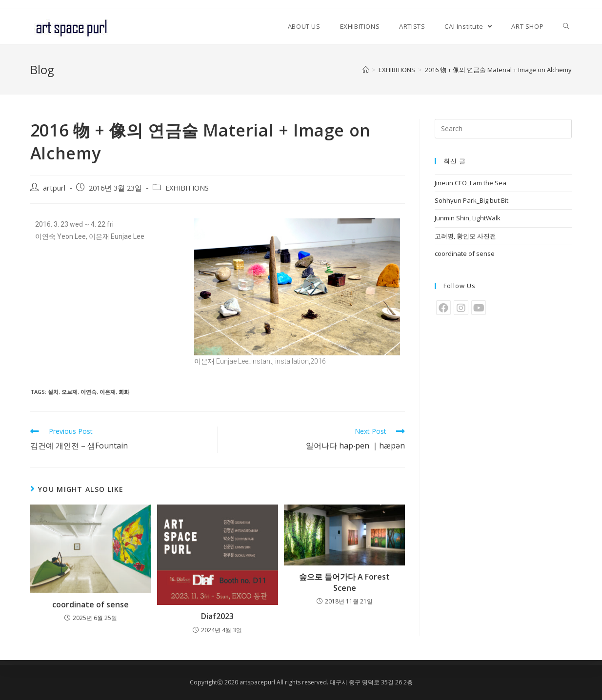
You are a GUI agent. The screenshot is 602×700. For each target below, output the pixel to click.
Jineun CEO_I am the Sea (471, 183)
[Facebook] (443, 308)
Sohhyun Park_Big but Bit (472, 200)
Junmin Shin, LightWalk (468, 218)
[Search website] (566, 26)
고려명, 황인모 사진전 (465, 236)
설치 (53, 392)
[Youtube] (479, 308)
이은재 (108, 392)
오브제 (70, 392)
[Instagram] (461, 308)
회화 (124, 392)
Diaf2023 (217, 616)
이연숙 (89, 392)
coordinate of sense (90, 604)
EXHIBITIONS (187, 188)
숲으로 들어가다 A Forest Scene (344, 582)
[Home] (366, 70)
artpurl (54, 188)
